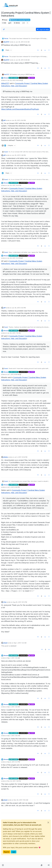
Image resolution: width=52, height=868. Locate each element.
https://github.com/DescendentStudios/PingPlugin (20, 109)
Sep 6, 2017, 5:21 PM (14, 762)
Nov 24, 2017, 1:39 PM (14, 781)
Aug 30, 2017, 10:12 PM (20, 602)
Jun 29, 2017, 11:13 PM (14, 258)
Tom (5, 602)
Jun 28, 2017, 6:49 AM (23, 60)
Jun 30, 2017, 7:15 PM (14, 333)
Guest (6, 152)
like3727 (6, 42)
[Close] (48, 822)
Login (14, 852)
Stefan (6, 457)
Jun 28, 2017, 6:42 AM (23, 42)
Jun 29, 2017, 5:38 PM (19, 155)
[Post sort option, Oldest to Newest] (4, 29)
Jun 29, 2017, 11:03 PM (14, 185)
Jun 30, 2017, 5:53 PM (19, 308)
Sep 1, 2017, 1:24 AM (14, 707)
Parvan (6, 38)
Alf (5, 120)
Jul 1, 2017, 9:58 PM (13, 374)
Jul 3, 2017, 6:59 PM (13, 487)
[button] (3, 865)
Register (7, 852)
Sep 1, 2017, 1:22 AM (20, 643)
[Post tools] (49, 50)
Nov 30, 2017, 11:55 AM (21, 800)
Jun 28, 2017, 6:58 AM (14, 80)
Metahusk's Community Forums (20, 20)
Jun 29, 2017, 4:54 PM (19, 120)
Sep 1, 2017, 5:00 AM (14, 736)
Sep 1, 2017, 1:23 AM (14, 658)
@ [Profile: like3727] (5, 83)
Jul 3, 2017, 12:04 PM (21, 457)
